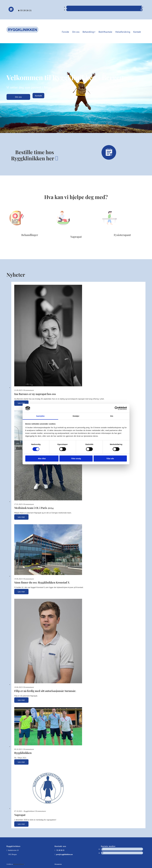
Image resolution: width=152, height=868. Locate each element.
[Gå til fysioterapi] (109, 229)
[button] (18, 97)
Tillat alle (110, 459)
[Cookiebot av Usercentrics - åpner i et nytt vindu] (116, 408)
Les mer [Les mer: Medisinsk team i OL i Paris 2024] (21, 517)
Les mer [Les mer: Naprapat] (21, 824)
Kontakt (137, 31)
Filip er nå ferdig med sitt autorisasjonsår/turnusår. (45, 690)
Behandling (90, 31)
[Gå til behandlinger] (17, 229)
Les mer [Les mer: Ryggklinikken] (21, 762)
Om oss (78, 31)
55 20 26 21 (26, 10)
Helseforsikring (123, 31)
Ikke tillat (42, 459)
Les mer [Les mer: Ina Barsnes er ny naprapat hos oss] (21, 403)
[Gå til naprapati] (63, 230)
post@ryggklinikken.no (64, 854)
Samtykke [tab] (40, 416)
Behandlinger (30, 234)
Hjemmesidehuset (19, 864)
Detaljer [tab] (76, 416)
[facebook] (142, 7)
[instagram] (142, 10)
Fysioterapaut (122, 234)
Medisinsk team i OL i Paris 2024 (34, 507)
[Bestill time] (11, 11)
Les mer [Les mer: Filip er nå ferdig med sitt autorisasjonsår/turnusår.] (21, 700)
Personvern (58, 864)
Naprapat (76, 236)
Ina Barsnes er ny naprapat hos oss (35, 394)
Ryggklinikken (23, 752)
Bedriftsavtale (107, 31)
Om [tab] (112, 416)
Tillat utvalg (76, 459)
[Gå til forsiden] (23, 34)
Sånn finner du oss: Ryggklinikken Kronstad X (42, 582)
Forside (68, 31)
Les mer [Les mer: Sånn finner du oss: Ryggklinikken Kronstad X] (21, 591)
